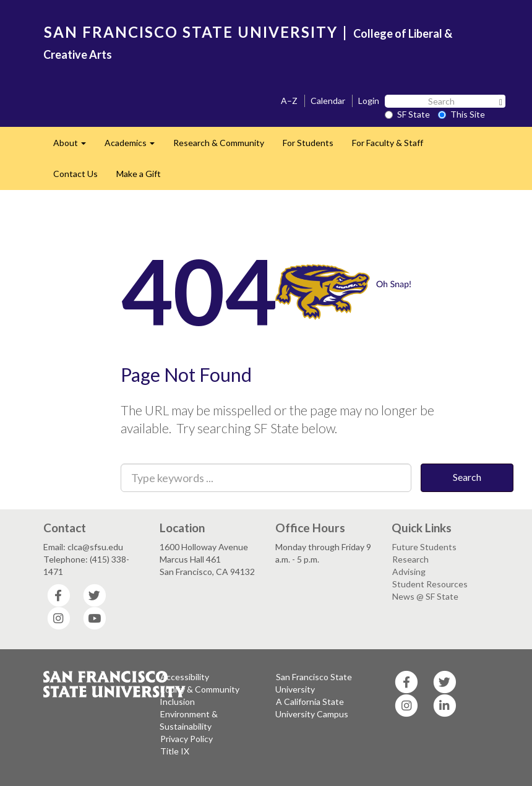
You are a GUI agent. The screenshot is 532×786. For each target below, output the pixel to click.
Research (410, 559)
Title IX (175, 751)
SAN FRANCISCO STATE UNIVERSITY (191, 32)
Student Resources (430, 584)
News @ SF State (425, 596)
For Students (308, 143)
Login (369, 101)
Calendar (328, 101)
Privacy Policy (187, 739)
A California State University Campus (312, 708)
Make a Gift (139, 174)
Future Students (424, 547)
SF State (407, 114)
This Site (461, 114)
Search (467, 477)
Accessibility (185, 677)
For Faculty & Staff (388, 143)
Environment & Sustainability (189, 720)
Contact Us (75, 174)
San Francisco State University (314, 683)
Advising (409, 572)
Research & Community (219, 143)
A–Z (289, 101)
